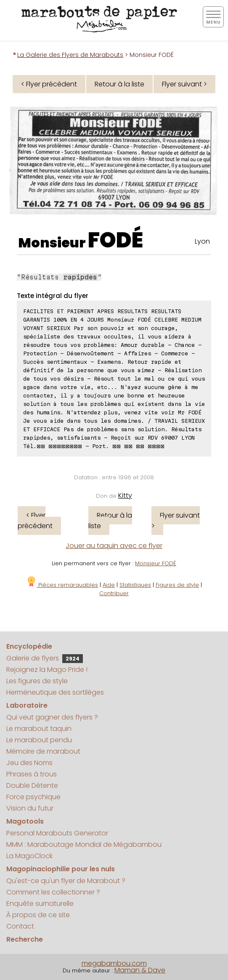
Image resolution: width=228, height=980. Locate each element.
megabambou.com (114, 963)
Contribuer (114, 593)
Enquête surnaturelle (40, 903)
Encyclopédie (29, 646)
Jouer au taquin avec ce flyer (114, 546)
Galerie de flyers (45, 658)
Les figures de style (37, 681)
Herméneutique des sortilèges (55, 692)
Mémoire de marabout (43, 751)
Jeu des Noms (29, 763)
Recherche (25, 939)
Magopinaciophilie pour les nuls (61, 869)
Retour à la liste (119, 84)
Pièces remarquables (62, 585)
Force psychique (33, 797)
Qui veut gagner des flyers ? (52, 717)
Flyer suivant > (184, 84)
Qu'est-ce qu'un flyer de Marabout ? (66, 881)
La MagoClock (29, 856)
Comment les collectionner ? (53, 892)
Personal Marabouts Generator (57, 833)
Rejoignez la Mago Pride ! (47, 670)
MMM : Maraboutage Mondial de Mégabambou (84, 844)
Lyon (202, 241)
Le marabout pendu (39, 740)
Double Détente (32, 785)
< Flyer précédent (49, 84)
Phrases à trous (32, 774)
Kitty (125, 495)
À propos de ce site (38, 915)
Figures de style (177, 585)
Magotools (25, 821)
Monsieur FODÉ (156, 563)
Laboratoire (27, 705)
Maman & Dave (140, 970)
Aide (109, 585)
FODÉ (115, 240)
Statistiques (135, 585)
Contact (20, 926)
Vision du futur (30, 808)
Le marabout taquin (39, 729)
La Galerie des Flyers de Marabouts (70, 55)
